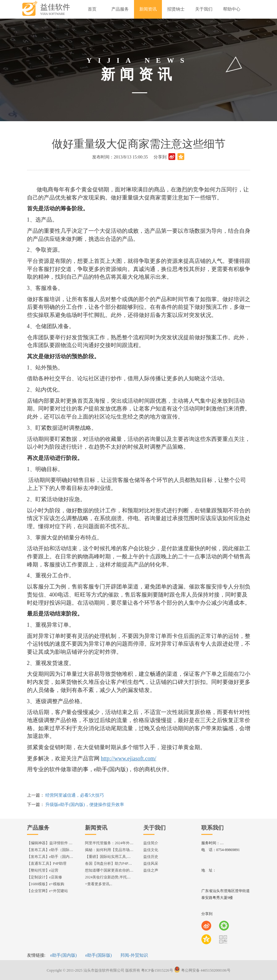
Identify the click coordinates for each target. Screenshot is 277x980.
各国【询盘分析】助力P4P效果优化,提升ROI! (122, 863)
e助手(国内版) (64, 955)
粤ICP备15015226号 (157, 970)
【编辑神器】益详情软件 (53, 843)
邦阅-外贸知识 (134, 955)
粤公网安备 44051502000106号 (202, 970)
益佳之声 (151, 870)
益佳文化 (151, 850)
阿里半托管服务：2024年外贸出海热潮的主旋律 (124, 843)
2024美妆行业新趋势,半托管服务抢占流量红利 (123, 877)
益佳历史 (151, 857)
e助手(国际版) (99, 955)
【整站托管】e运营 (43, 870)
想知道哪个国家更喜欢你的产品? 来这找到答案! (124, 870)
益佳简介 (151, 843)
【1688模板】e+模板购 (46, 884)
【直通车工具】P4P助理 (47, 863)
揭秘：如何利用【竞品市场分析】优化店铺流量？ (126, 850)
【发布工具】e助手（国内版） (52, 857)
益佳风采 (151, 863)
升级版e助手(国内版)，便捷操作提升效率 (85, 805)
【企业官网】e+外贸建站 (47, 891)
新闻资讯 (96, 828)
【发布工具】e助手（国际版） (52, 850)
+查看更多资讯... (99, 884)
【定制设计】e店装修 (45, 877)
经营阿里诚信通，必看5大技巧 (75, 795)
